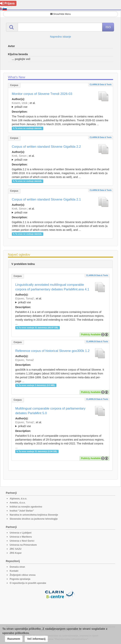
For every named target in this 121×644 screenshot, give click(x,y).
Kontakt (14, 571)
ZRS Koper (16, 553)
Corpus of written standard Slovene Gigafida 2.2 (46, 147)
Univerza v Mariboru (21, 537)
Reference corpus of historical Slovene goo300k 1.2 (52, 351)
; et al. (61, 105)
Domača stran (17, 567)
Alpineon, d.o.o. (18, 499)
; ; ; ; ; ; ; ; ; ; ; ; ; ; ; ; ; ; (61, 158)
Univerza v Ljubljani (21, 533)
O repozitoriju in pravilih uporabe (28, 583)
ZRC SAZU (16, 549)
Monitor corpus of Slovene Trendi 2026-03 (42, 94)
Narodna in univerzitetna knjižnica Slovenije (34, 515)
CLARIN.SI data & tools (101, 85)
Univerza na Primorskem (23, 545)
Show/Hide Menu (61, 14)
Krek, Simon (19, 156)
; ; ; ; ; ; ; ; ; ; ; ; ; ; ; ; (61, 211)
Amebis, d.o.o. (18, 503)
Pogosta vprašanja (20, 579)
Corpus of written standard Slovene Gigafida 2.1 (46, 199)
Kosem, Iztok (20, 103)
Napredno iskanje (61, 37)
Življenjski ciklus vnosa (23, 575)
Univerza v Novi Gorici (22, 541)
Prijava (7, 3)
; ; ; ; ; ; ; (61, 105)
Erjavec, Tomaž (24, 298)
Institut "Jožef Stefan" (22, 511)
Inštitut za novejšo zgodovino (26, 507)
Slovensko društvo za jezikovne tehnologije (34, 519)
